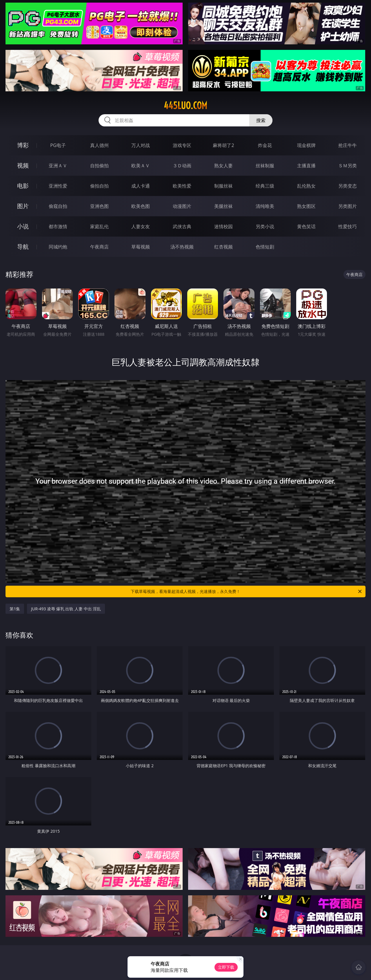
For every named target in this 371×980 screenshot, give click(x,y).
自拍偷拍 (99, 166)
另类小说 (265, 226)
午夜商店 (99, 247)
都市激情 (58, 226)
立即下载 (226, 967)
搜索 (261, 120)
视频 (23, 165)
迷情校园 (223, 226)
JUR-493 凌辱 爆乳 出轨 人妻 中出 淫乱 (66, 609)
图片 (23, 206)
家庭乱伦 (99, 226)
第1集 (15, 609)
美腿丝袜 (223, 206)
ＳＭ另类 (348, 166)
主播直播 (306, 166)
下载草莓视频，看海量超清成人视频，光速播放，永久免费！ (247, 591)
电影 (23, 186)
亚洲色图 (99, 206)
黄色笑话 (306, 226)
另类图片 (348, 206)
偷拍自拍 (99, 186)
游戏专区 (182, 145)
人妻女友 (141, 226)
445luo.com (185, 106)
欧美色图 (141, 206)
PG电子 (58, 145)
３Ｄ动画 (182, 166)
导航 (23, 247)
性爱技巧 (348, 226)
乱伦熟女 (306, 186)
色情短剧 (265, 247)
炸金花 (265, 145)
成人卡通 (141, 186)
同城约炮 (58, 247)
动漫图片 (182, 206)
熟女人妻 (223, 166)
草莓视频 (141, 247)
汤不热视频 (182, 247)
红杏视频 (223, 247)
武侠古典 (182, 226)
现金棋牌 (306, 145)
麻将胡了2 (223, 145)
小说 (23, 226)
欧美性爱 (182, 186)
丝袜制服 (265, 166)
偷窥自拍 (58, 206)
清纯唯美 (265, 206)
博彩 (23, 145)
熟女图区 (306, 206)
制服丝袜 (223, 186)
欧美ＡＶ (141, 166)
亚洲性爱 (58, 186)
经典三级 (265, 186)
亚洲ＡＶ (58, 166)
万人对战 (141, 145)
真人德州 (99, 145)
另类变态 (348, 186)
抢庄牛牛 (348, 145)
